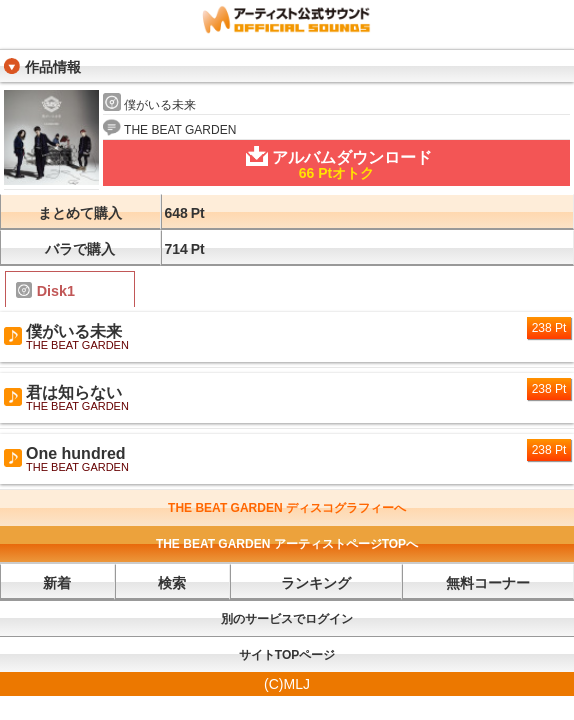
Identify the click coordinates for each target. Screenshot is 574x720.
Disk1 (45, 290)
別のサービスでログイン (287, 619)
